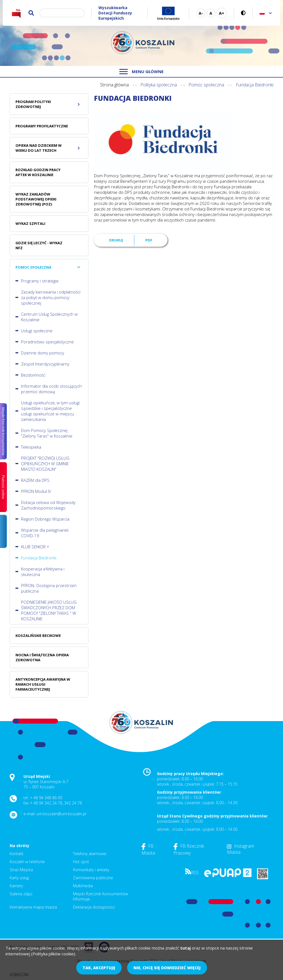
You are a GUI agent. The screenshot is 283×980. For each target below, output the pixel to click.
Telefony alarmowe (90, 854)
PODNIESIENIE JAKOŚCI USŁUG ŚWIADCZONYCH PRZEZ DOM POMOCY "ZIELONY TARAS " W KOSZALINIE (49, 610)
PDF (149, 240)
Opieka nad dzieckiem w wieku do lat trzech (39, 148)
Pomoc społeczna (206, 85)
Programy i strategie (40, 281)
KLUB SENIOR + (35, 547)
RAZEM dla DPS (35, 480)
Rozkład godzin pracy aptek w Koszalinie (38, 172)
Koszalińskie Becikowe (38, 636)
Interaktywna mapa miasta (33, 907)
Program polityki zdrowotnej (33, 104)
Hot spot (81, 862)
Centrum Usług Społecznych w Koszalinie (49, 317)
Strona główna (114, 85)
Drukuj (116, 240)
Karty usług (19, 878)
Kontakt (17, 854)
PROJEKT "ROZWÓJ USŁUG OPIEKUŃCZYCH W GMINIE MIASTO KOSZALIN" (45, 464)
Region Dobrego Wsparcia (45, 519)
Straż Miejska (21, 870)
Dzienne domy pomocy (43, 353)
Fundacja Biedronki (39, 558)
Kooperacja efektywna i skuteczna (43, 572)
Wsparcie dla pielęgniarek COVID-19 (45, 533)
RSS (192, 873)
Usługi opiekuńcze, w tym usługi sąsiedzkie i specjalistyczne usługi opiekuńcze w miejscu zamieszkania (50, 411)
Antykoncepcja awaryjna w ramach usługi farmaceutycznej (43, 684)
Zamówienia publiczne (93, 878)
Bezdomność (33, 375)
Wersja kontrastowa (243, 13)
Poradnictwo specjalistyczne (47, 342)
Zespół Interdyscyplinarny (45, 364)
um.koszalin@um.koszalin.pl (61, 814)
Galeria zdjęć (21, 894)
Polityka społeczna (159, 85)
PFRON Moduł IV (36, 491)
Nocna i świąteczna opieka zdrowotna (42, 657)
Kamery (16, 886)
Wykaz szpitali (30, 223)
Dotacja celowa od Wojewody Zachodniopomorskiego (48, 505)
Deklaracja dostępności (94, 907)
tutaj (185, 948)
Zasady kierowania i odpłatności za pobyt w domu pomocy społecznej (51, 297)
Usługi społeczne (37, 331)
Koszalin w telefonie (27, 862)
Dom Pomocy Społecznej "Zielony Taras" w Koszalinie (47, 433)
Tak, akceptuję (99, 968)
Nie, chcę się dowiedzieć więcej (167, 968)
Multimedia (83, 886)
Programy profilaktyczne (42, 126)
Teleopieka (31, 447)
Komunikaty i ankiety (91, 870)
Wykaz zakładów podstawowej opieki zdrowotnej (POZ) (36, 199)
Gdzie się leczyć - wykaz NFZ (39, 245)
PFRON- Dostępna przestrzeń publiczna (49, 588)
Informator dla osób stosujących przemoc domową (51, 389)
